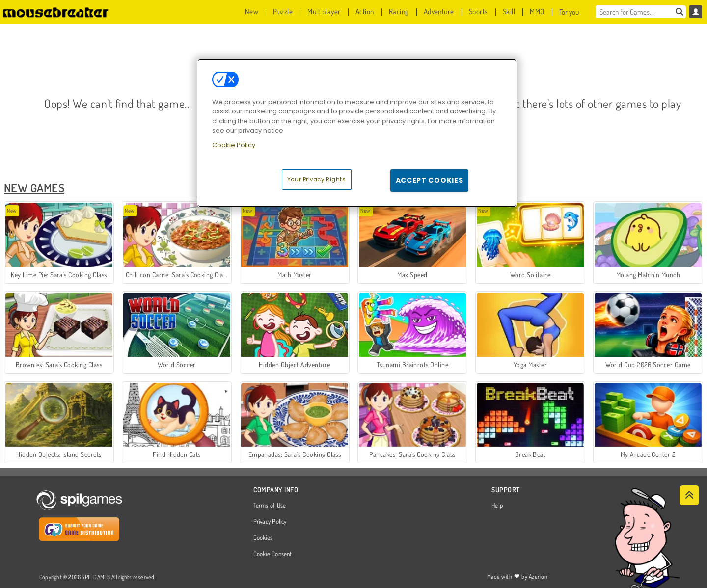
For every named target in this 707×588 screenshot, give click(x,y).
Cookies (263, 538)
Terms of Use (270, 506)
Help (497, 506)
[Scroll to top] (689, 495)
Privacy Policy (270, 522)
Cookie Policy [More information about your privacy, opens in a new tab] (234, 145)
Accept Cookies (430, 180)
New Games (34, 188)
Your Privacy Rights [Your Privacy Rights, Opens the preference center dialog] (317, 179)
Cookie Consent (273, 554)
